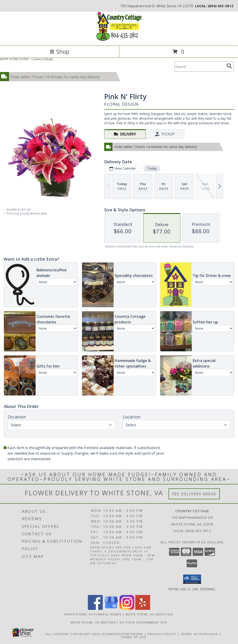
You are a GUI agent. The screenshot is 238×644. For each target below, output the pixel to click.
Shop (59, 51)
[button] (192, 579)
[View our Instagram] (127, 608)
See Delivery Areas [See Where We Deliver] (194, 494)
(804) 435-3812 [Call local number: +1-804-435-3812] (221, 6)
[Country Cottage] (119, 39)
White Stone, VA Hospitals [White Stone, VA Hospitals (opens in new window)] (150, 614)
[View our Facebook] (95, 608)
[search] (229, 66)
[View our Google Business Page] (111, 608)
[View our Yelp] (143, 608)
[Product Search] (200, 66)
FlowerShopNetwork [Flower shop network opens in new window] (122, 634)
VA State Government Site (144, 622)
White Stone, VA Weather (93, 622)
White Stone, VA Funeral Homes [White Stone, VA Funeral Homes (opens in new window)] (93, 614)
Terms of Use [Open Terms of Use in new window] (134, 637)
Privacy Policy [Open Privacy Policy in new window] (162, 634)
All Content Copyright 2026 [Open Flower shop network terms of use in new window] (73, 634)
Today (152, 168)
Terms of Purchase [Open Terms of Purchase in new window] (199, 634)
